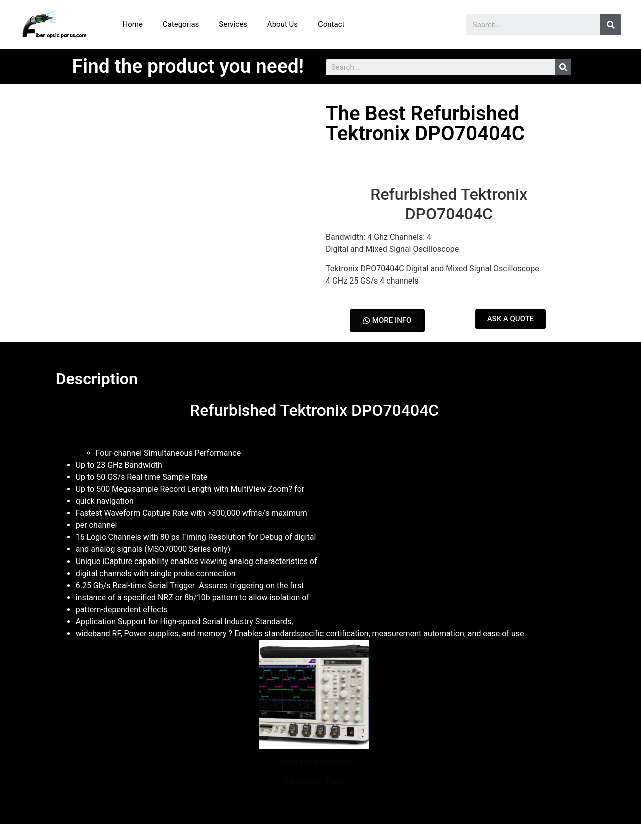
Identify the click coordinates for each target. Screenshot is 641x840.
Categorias (181, 24)
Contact (331, 24)
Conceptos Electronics (314, 762)
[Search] (611, 25)
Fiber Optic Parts (314, 782)
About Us (283, 24)
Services (233, 24)
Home (133, 24)
